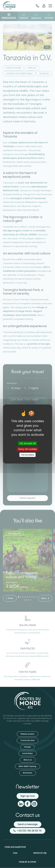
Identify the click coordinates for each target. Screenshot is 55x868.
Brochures (28, 773)
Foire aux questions (15, 847)
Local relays (27, 753)
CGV (15, 853)
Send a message (28, 824)
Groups (27, 747)
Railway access (27, 734)
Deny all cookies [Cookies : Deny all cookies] (27, 449)
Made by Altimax (27, 862)
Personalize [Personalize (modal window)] (28, 455)
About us (28, 760)
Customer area (27, 740)
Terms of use (40, 853)
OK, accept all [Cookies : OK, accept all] (28, 443)
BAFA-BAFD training (27, 766)
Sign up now (28, 796)
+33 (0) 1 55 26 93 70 (27, 831)
